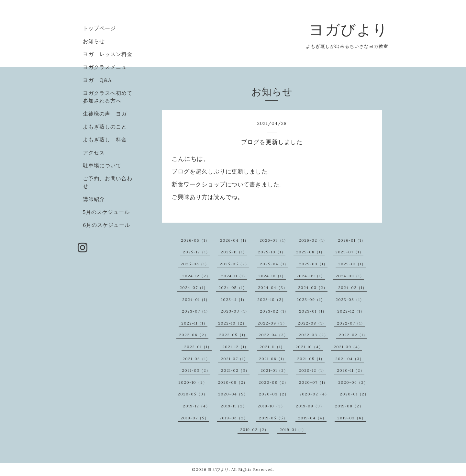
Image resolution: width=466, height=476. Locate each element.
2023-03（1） (235, 311)
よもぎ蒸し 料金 (105, 139)
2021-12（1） (235, 347)
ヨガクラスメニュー (108, 67)
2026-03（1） (274, 240)
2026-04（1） (234, 240)
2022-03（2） (313, 335)
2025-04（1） (274, 264)
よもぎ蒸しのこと (105, 127)
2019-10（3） (271, 406)
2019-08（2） (349, 406)
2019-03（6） (351, 418)
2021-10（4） (309, 347)
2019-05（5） (273, 418)
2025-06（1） (195, 264)
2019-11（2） (234, 406)
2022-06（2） (194, 335)
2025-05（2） (234, 264)
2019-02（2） (254, 430)
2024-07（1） (194, 288)
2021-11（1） (272, 347)
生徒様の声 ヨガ (105, 114)
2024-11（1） (234, 276)
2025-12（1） (196, 252)
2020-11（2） (351, 370)
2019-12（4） (196, 406)
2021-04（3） (349, 359)
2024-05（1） (233, 288)
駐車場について (102, 165)
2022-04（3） (273, 335)
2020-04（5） (233, 394)
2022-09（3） (272, 323)
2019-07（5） (195, 418)
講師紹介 (94, 199)
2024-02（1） (352, 288)
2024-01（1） (196, 299)
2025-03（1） (313, 264)
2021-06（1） (273, 359)
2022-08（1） (312, 323)
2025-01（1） (352, 264)
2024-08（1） (350, 276)
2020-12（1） (312, 370)
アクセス (94, 152)
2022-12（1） (351, 311)
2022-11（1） (194, 323)
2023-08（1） (350, 299)
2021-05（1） (311, 359)
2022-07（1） (351, 323)
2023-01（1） (313, 311)
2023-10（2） (272, 299)
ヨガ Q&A (100, 80)
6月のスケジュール (106, 225)
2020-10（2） (193, 382)
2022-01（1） (198, 347)
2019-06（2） (234, 418)
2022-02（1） (353, 335)
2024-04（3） (273, 288)
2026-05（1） (195, 240)
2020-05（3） (193, 394)
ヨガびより (349, 29)
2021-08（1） (196, 359)
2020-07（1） (313, 382)
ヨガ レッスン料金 (108, 54)
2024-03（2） (313, 288)
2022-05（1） (233, 335)
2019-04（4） (312, 418)
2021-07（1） (234, 359)
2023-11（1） (233, 299)
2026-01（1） (352, 240)
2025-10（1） (272, 252)
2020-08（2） (273, 382)
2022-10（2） (232, 323)
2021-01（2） (274, 370)
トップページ (99, 28)
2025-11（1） (234, 252)
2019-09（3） (310, 406)
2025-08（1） (310, 252)
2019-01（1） (293, 430)
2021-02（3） (235, 370)
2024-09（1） (311, 276)
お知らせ (94, 41)
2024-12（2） (196, 276)
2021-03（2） (196, 370)
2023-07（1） (196, 311)
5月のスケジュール (106, 212)
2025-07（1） (349, 252)
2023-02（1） (274, 311)
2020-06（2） (353, 382)
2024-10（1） (272, 276)
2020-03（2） (274, 394)
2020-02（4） (314, 394)
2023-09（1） (311, 299)
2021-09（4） (348, 347)
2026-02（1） (313, 240)
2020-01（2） (354, 394)
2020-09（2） (233, 382)
